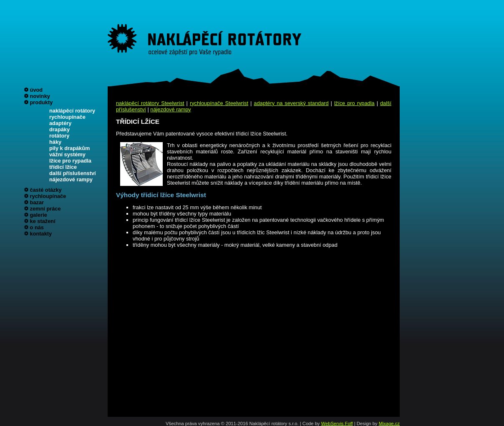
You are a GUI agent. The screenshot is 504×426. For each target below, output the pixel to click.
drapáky (59, 129)
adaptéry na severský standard (291, 103)
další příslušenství (73, 173)
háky (55, 142)
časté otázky (46, 190)
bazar (37, 202)
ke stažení (43, 221)
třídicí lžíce (63, 167)
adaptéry (60, 123)
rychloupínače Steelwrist (219, 103)
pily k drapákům (69, 148)
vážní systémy (67, 154)
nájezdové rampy (71, 179)
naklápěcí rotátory (72, 111)
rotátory (59, 136)
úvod (37, 90)
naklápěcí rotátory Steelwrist (150, 103)
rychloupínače (67, 117)
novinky (40, 96)
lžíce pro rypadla (70, 161)
